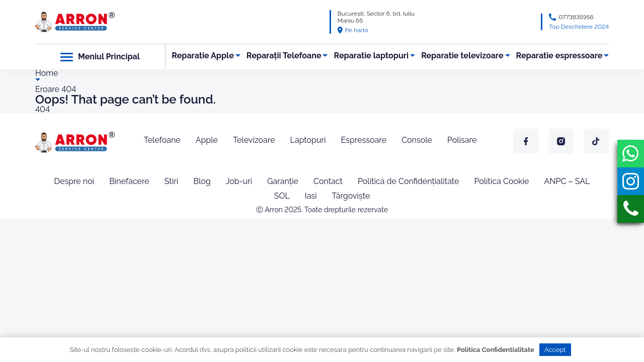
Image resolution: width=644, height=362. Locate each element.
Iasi (311, 196)
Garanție (283, 181)
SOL (282, 196)
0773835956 (576, 17)
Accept (555, 350)
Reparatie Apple (203, 56)
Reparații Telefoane (284, 56)
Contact (328, 181)
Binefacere (129, 181)
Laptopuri (308, 140)
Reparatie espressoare (559, 56)
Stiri (172, 181)
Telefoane (162, 140)
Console (417, 140)
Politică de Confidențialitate (408, 181)
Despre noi (74, 181)
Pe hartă (353, 30)
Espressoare (364, 140)
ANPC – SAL (567, 181)
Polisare (462, 140)
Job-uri (239, 181)
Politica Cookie (501, 181)
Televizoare (254, 140)
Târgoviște (351, 196)
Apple (207, 140)
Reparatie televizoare (462, 56)
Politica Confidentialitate (496, 350)
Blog (202, 181)
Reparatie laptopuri (372, 56)
